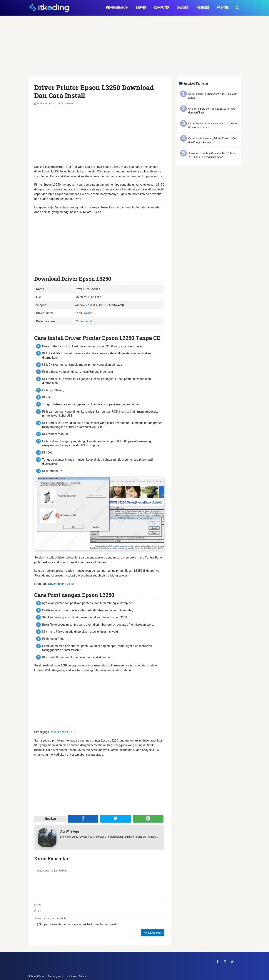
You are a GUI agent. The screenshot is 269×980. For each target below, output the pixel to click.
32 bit (78, 313)
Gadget (183, 8)
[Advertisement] (135, 50)
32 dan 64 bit (83, 321)
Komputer (162, 8)
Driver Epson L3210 (63, 732)
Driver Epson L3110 (61, 584)
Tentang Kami (56, 976)
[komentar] (99, 882)
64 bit (88, 313)
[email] (99, 911)
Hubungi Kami (36, 976)
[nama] (99, 905)
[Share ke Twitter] (116, 819)
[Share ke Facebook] (83, 819)
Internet (203, 8)
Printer (223, 8)
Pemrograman (117, 8)
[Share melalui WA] (148, 819)
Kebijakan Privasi (77, 976)
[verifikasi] (99, 918)
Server (141, 8)
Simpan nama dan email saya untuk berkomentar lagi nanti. (78, 924)
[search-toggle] (237, 8)
